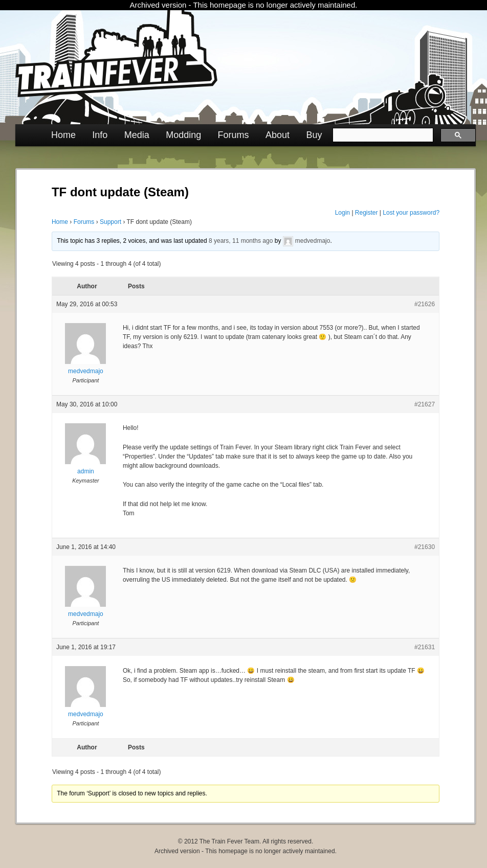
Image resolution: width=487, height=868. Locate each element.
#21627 (425, 404)
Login (342, 213)
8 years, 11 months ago (241, 241)
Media (137, 135)
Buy (314, 135)
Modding (183, 135)
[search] (382, 135)
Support (110, 222)
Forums (234, 135)
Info (100, 135)
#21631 (425, 647)
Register (367, 213)
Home (63, 135)
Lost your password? (411, 213)
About (278, 135)
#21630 (425, 547)
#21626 (425, 304)
